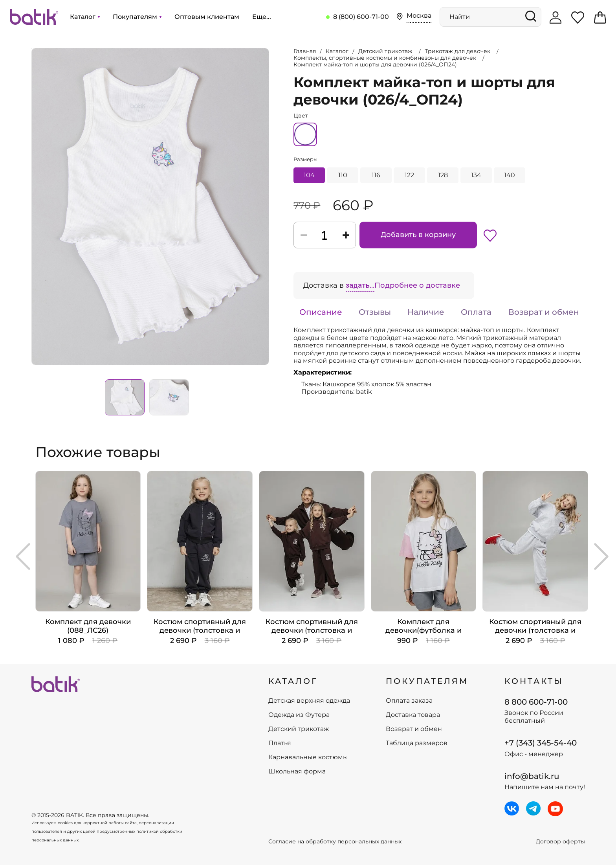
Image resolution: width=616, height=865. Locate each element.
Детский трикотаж (299, 729)
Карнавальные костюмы (308, 757)
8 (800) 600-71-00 (361, 17)
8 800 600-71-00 (536, 702)
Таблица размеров (417, 743)
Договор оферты (560, 842)
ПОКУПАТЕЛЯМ (427, 681)
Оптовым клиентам (207, 17)
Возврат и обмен (544, 312)
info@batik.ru (532, 776)
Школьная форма (297, 771)
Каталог (85, 17)
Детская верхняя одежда (309, 701)
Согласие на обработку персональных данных (335, 842)
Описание (321, 312)
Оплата (476, 312)
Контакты (534, 681)
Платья (280, 743)
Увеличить (32, 48)
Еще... (262, 17)
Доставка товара (413, 715)
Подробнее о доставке (417, 285)
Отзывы (375, 312)
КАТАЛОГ (293, 681)
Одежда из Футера (299, 715)
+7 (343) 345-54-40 (541, 743)
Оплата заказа (409, 701)
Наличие (426, 312)
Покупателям (137, 17)
